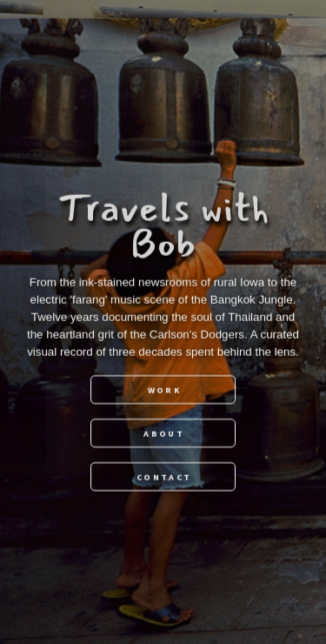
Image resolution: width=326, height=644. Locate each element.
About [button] (164, 433)
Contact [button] (164, 476)
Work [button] (164, 389)
